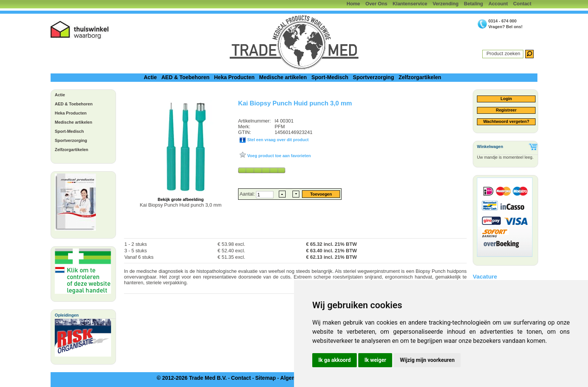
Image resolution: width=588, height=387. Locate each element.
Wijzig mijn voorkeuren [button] (427, 360)
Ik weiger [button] (375, 360)
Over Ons (377, 4)
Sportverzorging (373, 77)
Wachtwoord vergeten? (506, 121)
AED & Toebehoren (185, 77)
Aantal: (248, 194)
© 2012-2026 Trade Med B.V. (192, 378)
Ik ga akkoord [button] (335, 360)
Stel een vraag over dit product (277, 140)
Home (353, 4)
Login (506, 99)
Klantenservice (410, 4)
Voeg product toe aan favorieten (278, 156)
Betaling (474, 4)
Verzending (445, 4)
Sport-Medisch (330, 77)
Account (498, 4)
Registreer (506, 110)
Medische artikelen (283, 77)
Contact (522, 4)
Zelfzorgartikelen (420, 77)
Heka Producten (234, 77)
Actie (150, 77)
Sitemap (265, 378)
